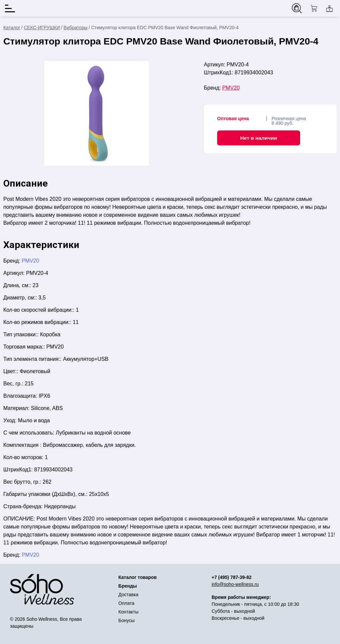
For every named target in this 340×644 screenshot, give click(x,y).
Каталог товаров (138, 577)
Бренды (128, 586)
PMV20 (231, 88)
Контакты (128, 612)
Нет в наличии (259, 138)
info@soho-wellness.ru (235, 584)
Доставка (128, 595)
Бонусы (127, 620)
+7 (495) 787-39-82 (231, 577)
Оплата (127, 603)
